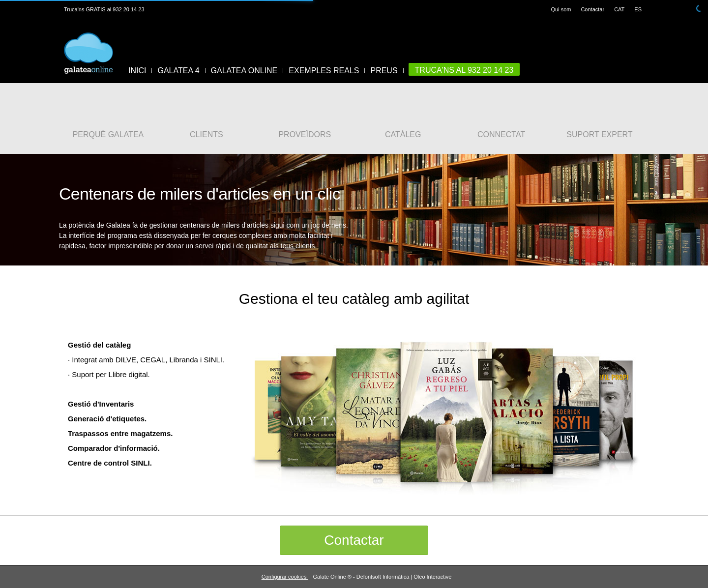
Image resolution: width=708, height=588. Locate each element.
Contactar (592, 9)
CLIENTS (206, 135)
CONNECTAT (501, 135)
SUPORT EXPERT (599, 135)
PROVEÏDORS (305, 135)
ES (638, 9)
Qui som (561, 9)
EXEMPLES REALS (324, 71)
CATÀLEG (403, 135)
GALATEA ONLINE (244, 71)
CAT (619, 9)
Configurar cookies (285, 577)
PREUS (384, 71)
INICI (137, 71)
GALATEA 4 (178, 71)
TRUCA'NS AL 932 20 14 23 (464, 70)
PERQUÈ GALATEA (108, 135)
